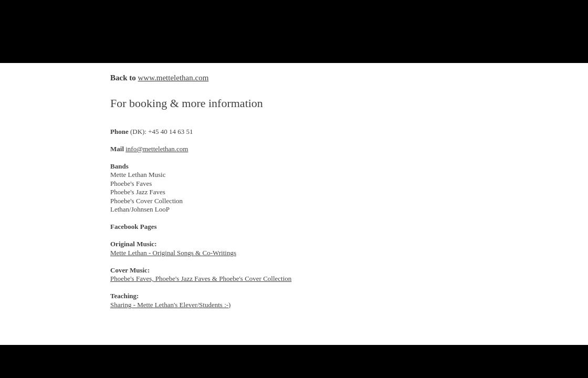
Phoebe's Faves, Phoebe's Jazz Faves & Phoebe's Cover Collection (201, 279)
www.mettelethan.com (174, 78)
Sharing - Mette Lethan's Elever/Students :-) (170, 305)
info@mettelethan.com (157, 149)
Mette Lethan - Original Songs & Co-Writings (173, 253)
